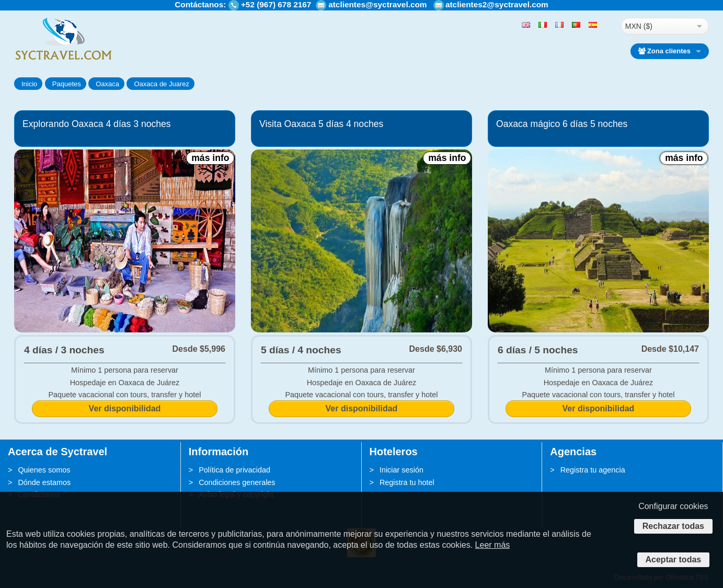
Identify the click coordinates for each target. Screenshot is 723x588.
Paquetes (67, 84)
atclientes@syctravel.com (377, 4)
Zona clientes (664, 51)
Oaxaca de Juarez (162, 84)
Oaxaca (107, 84)
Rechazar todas (673, 526)
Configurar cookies (673, 506)
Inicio (29, 84)
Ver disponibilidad (125, 408)
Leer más (493, 545)
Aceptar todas (674, 560)
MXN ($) (639, 26)
